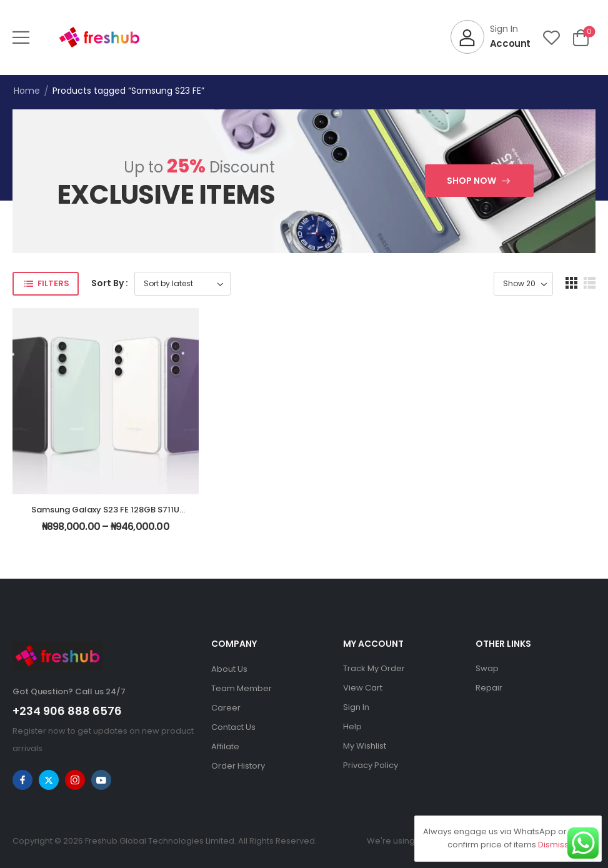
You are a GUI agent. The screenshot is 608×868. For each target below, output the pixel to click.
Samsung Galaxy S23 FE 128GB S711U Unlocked (105, 515)
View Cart (363, 688)
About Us (229, 669)
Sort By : (110, 283)
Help (352, 726)
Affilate (225, 746)
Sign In (356, 707)
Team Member (242, 688)
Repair (489, 688)
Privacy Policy (371, 765)
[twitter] (49, 780)
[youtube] (101, 780)
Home (27, 91)
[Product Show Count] (523, 284)
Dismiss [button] (553, 845)
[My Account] (491, 37)
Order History (238, 766)
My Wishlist (365, 746)
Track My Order (374, 668)
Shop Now (471, 181)
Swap (487, 668)
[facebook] (22, 780)
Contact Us (233, 727)
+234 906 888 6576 (67, 711)
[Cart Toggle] (581, 37)
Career (226, 708)
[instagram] (75, 780)
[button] (21, 37)
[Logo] (99, 37)
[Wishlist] (551, 37)
